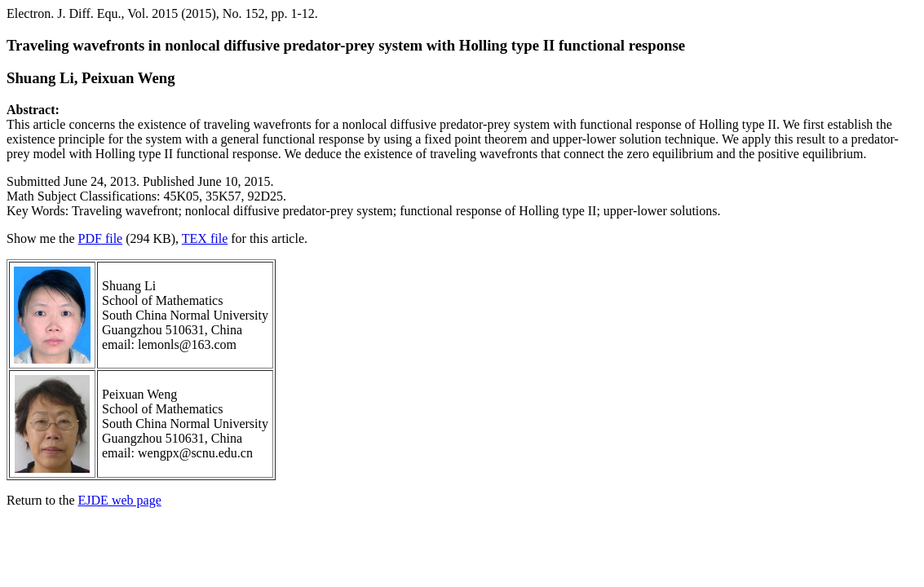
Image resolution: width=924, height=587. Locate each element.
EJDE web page (120, 500)
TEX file (205, 238)
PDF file (101, 238)
